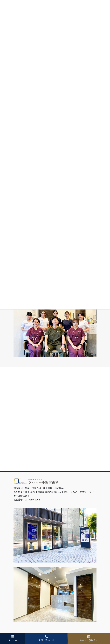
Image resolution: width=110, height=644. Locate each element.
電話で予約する (46, 638)
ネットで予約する (89, 638)
